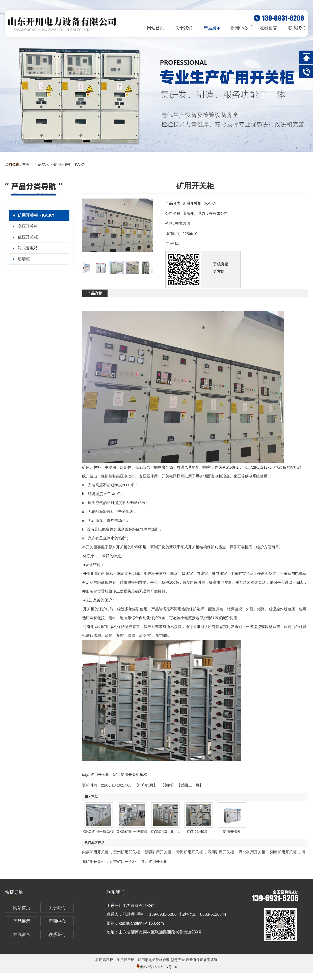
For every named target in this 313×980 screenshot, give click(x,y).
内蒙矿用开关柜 (95, 852)
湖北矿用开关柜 (252, 852)
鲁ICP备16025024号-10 (157, 967)
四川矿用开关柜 (221, 852)
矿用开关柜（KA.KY (70, 164)
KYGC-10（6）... (165, 831)
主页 (26, 164)
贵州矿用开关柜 (127, 852)
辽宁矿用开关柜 (123, 862)
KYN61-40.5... (199, 831)
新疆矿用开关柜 (158, 852)
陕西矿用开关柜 (154, 862)
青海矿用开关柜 (189, 852)
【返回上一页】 (190, 785)
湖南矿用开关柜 (283, 852)
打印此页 (146, 785)
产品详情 (95, 293)
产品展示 (42, 164)
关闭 (168, 785)
